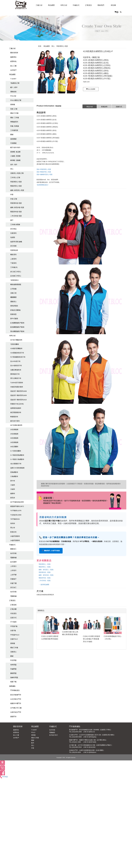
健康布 (13, 493)
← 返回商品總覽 (44, 585)
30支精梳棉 (14, 438)
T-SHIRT (13, 79)
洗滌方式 (119, 107)
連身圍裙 (13, 139)
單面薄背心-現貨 (16, 182)
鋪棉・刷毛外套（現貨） (47, 575)
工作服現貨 (14, 130)
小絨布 (13, 485)
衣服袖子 (13, 579)
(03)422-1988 (77, 742)
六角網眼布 (14, 476)
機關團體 (13, 297)
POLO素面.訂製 (16, 100)
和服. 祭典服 (15, 126)
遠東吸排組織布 (16, 408)
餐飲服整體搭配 (16, 284)
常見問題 (13, 660)
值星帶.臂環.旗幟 (16, 242)
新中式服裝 (14, 318)
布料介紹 (12, 336)
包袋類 (13, 237)
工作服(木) (14, 267)
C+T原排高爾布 (16, 451)
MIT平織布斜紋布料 (17, 502)
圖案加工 (13, 549)
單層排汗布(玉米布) (17, 404)
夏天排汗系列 (15, 421)
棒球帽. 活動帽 (15, 160)
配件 (33, 743)
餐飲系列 (13, 255)
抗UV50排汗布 (15, 361)
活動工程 (13, 293)
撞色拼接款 (14, 306)
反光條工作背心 (16, 276)
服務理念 (13, 57)
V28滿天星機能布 (16, 348)
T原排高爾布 (15, 344)
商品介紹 (90, 107)
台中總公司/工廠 (16, 708)
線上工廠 (13, 66)
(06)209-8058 (77, 752)
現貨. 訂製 (14, 109)
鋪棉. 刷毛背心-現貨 (17, 190)
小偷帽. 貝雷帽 (15, 156)
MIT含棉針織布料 (16, 425)
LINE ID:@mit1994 (89, 747)
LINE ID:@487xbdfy (90, 742)
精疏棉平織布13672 (17, 506)
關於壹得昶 (14, 53)
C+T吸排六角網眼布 (17, 459)
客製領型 (13, 314)
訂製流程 (13, 605)
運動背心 (13, 302)
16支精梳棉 (14, 442)
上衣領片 (13, 570)
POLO (33, 732)
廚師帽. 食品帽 (15, 152)
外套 (12, 194)
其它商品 (13, 229)
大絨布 (13, 489)
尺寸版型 (13, 622)
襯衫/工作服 (14, 113)
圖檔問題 (13, 673)
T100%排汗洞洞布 (17, 383)
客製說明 (104, 107)
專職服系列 (14, 122)
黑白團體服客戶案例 (17, 331)
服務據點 (12, 686)
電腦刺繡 (13, 558)
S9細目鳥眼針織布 (17, 387)
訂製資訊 (12, 600)
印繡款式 (12, 545)
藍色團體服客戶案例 (17, 327)
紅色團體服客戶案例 (17, 323)
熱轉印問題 (14, 677)
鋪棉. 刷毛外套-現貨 (17, 207)
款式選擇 (13, 562)
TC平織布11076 (16, 511)
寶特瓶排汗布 (15, 374)
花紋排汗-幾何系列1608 (18, 391)
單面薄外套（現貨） (45, 572)
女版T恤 (13, 630)
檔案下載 (13, 682)
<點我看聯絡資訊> (42, 185)
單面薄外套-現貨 (16, 203)
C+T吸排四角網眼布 (17, 455)
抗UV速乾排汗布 (16, 365)
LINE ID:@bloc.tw (89, 732)
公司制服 (13, 289)
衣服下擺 (13, 583)
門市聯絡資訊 (15, 690)
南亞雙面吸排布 (16, 412)
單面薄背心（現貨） (45, 564)
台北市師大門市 (16, 699)
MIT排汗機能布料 (16, 340)
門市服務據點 (75, 726)
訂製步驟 (13, 609)
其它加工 (13, 587)
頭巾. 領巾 (14, 165)
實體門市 (13, 717)
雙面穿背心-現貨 (16, 186)
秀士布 (13, 528)
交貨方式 (13, 618)
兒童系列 (13, 233)
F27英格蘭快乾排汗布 (18, 357)
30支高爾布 (14, 447)
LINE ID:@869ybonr (90, 752)
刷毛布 (13, 498)
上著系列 (13, 259)
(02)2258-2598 (77, 732)
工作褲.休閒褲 (15, 224)
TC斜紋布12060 (16, 515)
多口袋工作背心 (16, 272)
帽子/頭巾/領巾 (15, 147)
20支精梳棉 (14, 429)
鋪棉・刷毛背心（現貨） (47, 570)
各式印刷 (13, 553)
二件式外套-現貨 (16, 216)
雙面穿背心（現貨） (45, 567)
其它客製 (13, 246)
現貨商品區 (14, 250)
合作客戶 (13, 70)
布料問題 (13, 665)
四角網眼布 (14, 472)
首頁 (40, 46)
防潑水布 (13, 532)
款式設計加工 (54, 735)
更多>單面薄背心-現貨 (44, 169)
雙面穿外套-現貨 (16, 212)
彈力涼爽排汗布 (16, 378)
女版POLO (14, 639)
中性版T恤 (14, 626)
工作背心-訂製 (15, 177)
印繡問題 (13, 669)
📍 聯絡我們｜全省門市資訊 (51, 551)
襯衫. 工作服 (15, 118)
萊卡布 (13, 481)
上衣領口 (13, 566)
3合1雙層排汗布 (16, 464)
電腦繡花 (52, 732)
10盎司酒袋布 (15, 536)
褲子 (12, 220)
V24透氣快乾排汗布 (17, 353)
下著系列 (13, 263)
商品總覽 (12, 74)
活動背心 (13, 652)
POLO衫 (13, 96)
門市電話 (4, 777)
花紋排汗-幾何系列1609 (18, 395)
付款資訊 (13, 613)
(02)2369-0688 (77, 737)
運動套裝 (13, 92)
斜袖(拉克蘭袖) (15, 310)
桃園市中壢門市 (16, 703)
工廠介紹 (12, 48)
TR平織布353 (15, 519)
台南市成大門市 (16, 712)
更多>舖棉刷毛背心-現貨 (44, 174)
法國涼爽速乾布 (16, 370)
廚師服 (13, 104)
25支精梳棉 (14, 434)
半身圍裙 (13, 143)
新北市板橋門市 (16, 695)
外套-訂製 (14, 199)
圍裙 (12, 134)
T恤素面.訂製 (15, 83)
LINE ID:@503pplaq (90, 737)
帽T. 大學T (14, 87)
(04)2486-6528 (77, 747)
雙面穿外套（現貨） (45, 578)
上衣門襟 (13, 575)
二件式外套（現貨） (45, 581)
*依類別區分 (14, 280)
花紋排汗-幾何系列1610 (18, 400)
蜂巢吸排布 (14, 417)
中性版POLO (15, 635)
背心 (12, 169)
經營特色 (13, 61)
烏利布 (13, 523)
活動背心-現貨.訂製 (17, 173)
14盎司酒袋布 (15, 540)
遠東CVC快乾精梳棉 (17, 468)
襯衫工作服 (14, 648)
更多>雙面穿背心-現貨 (44, 172)
